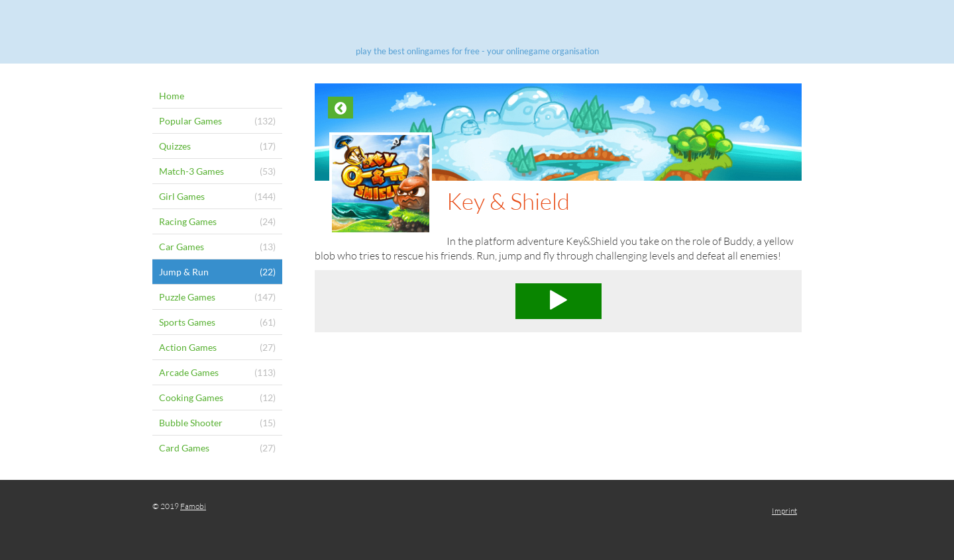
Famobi (193, 506)
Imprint (784, 511)
